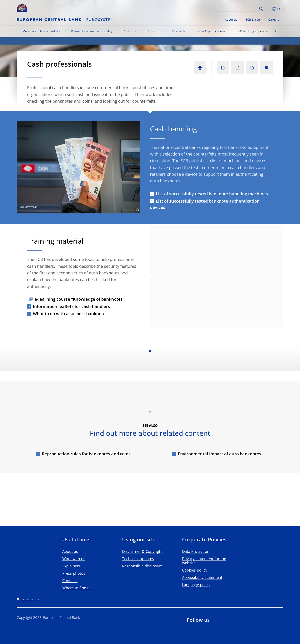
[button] (269, 9)
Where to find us (77, 588)
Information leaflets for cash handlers (71, 306)
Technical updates (138, 559)
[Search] (237, 8)
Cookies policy (195, 570)
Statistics (130, 31)
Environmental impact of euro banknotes (220, 454)
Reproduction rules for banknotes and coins (86, 454)
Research (178, 31)
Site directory (30, 599)
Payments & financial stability (92, 31)
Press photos (74, 573)
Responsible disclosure (142, 566)
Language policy (196, 585)
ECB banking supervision (257, 31)
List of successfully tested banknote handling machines (212, 194)
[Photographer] (136, 210)
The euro (154, 31)
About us (231, 19)
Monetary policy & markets (41, 31)
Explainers (71, 566)
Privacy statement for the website (204, 561)
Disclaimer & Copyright (142, 551)
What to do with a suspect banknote (69, 314)
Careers (274, 19)
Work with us (74, 559)
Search (261, 9)
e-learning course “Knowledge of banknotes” (79, 299)
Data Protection (196, 551)
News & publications (211, 31)
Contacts (70, 580)
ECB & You (253, 19)
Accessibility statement (202, 577)
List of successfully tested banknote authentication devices (205, 204)
